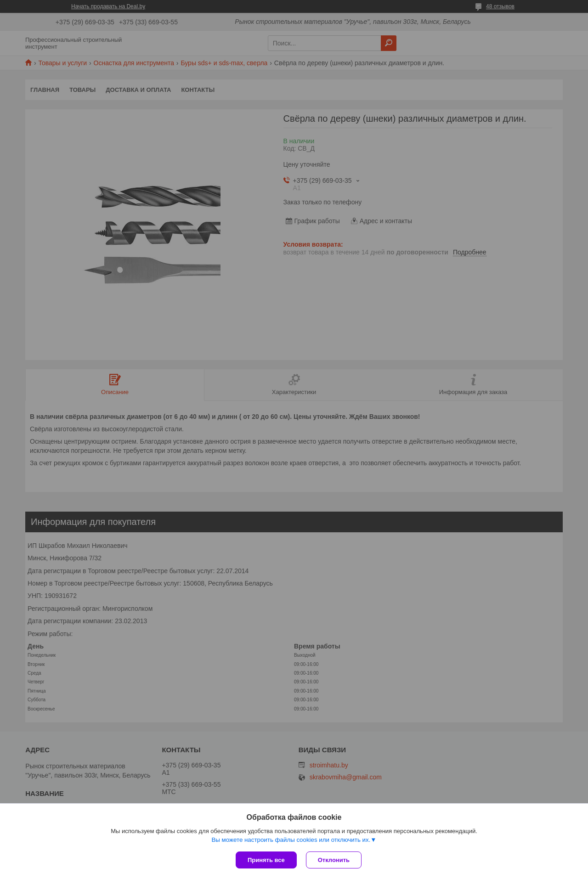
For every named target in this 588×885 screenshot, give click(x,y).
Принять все (266, 860)
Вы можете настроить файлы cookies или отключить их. (291, 840)
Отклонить (334, 860)
